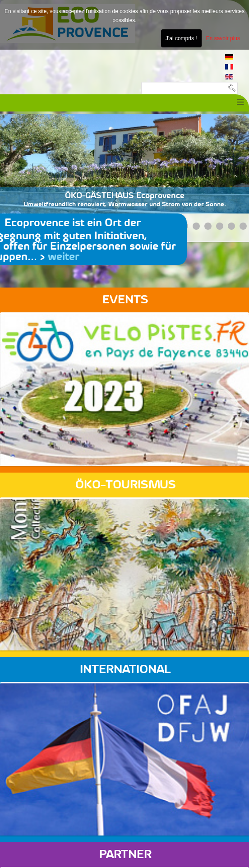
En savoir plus (223, 38)
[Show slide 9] (243, 226)
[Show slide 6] (208, 226)
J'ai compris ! (181, 38)
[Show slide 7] (220, 226)
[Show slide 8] (231, 226)
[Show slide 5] (196, 226)
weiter (64, 257)
